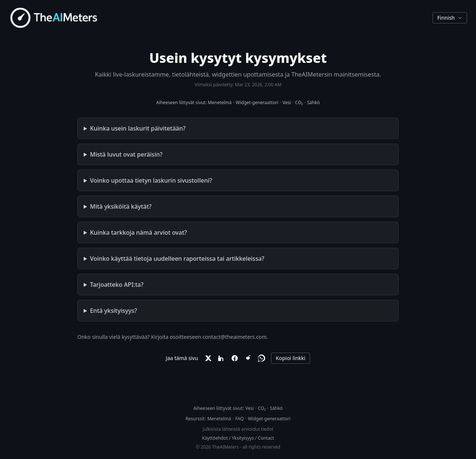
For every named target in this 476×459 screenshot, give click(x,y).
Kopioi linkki (291, 358)
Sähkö (313, 102)
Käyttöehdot (215, 438)
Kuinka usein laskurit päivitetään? (138, 128)
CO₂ (299, 102)
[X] (208, 358)
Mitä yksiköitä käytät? (121, 206)
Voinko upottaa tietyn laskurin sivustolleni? (151, 180)
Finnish (450, 18)
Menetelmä (220, 102)
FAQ (240, 419)
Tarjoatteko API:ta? (117, 285)
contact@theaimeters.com (234, 337)
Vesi (287, 102)
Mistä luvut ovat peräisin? (126, 154)
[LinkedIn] (221, 358)
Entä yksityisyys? (113, 311)
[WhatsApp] (261, 358)
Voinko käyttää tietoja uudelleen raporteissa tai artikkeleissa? (177, 259)
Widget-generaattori (257, 102)
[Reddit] (248, 358)
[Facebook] (235, 358)
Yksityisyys (243, 438)
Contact (266, 438)
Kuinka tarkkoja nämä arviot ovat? (139, 232)
